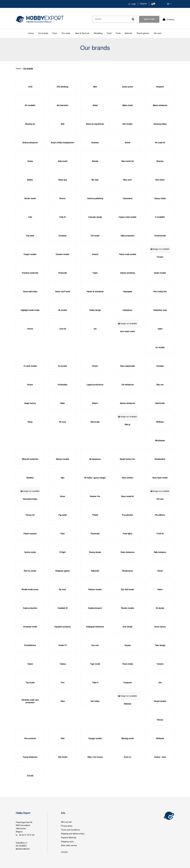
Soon (55, 33)
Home (31, 33)
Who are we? (67, 822)
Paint (109, 33)
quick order (149, 19)
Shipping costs (67, 842)
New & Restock (82, 33)
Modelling (98, 33)
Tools (118, 33)
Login (133, 4)
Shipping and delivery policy (73, 834)
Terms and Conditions (70, 830)
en (168, 4)
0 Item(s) (170, 20)
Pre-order (66, 33)
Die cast (158, 33)
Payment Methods (69, 838)
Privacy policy (67, 826)
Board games (143, 33)
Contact (64, 852)
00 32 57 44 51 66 (27, 835)
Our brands (43, 33)
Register (144, 4)
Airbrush (128, 33)
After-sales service (69, 846)
